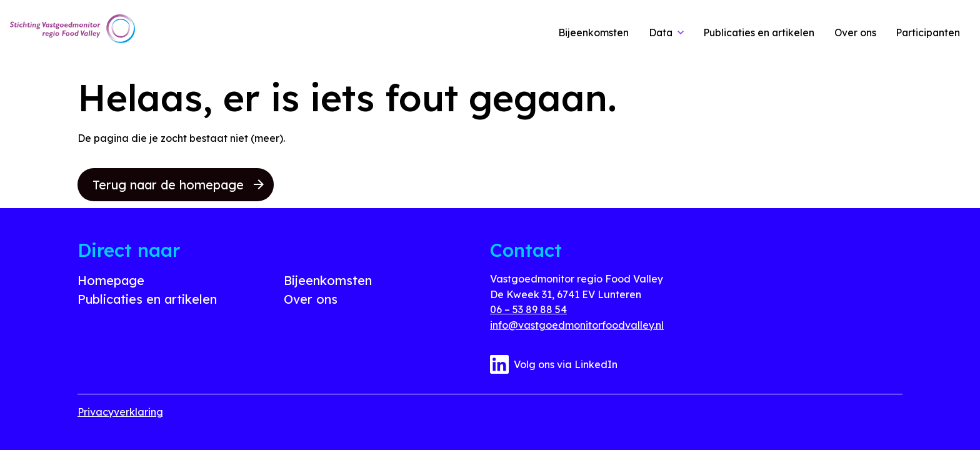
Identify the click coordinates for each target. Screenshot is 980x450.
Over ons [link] (855, 32)
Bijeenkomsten (328, 280)
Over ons (311, 299)
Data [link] (661, 32)
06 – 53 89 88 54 (528, 309)
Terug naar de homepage (178, 185)
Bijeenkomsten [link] (593, 32)
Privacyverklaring (120, 412)
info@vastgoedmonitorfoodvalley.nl (577, 325)
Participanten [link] (928, 32)
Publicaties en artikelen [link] (759, 32)
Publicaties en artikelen (147, 299)
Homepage (111, 280)
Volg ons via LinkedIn (554, 364)
